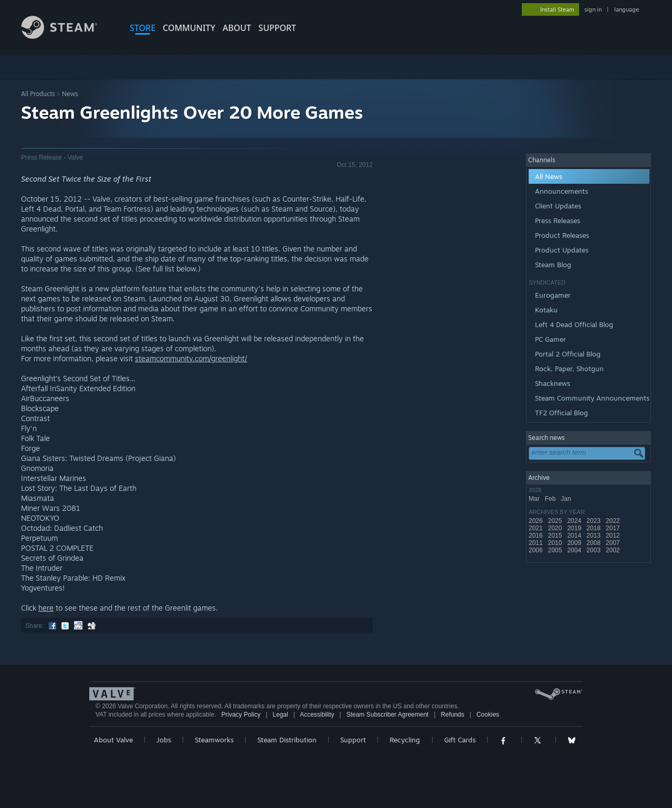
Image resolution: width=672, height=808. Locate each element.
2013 (594, 536)
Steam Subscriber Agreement (388, 715)
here (46, 608)
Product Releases (562, 235)
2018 (594, 528)
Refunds (453, 715)
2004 (575, 550)
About (237, 28)
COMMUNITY (189, 28)
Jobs (164, 740)
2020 (556, 528)
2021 (537, 528)
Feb (551, 499)
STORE (143, 28)
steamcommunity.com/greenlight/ (191, 358)
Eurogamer (553, 295)
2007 (614, 543)
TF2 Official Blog (561, 413)
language (627, 9)
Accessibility (317, 715)
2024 (575, 521)
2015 (556, 536)
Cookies (487, 715)
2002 (614, 550)
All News (549, 176)
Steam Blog (553, 265)
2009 (575, 543)
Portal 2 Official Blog (568, 354)
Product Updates (562, 250)
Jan (567, 499)
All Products (38, 94)
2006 (537, 550)
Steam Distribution (287, 740)
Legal (280, 715)
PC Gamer (550, 339)
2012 (614, 536)
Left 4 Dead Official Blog (574, 324)
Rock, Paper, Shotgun (569, 369)
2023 (594, 521)
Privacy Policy (241, 715)
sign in (593, 9)
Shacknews (553, 383)
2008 (594, 543)
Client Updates (558, 206)
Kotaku (546, 310)
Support (353, 740)
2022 (614, 521)
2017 (614, 528)
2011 (537, 543)
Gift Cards (460, 740)
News (70, 94)
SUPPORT (277, 28)
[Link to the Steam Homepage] (67, 36)
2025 (556, 521)
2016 (537, 536)
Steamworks (214, 740)
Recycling (405, 740)
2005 (556, 550)
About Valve (113, 740)
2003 (594, 550)
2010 (556, 543)
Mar (535, 499)
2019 (575, 528)
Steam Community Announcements (592, 398)
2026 (537, 521)
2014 (575, 536)
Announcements (561, 191)
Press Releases (558, 221)
